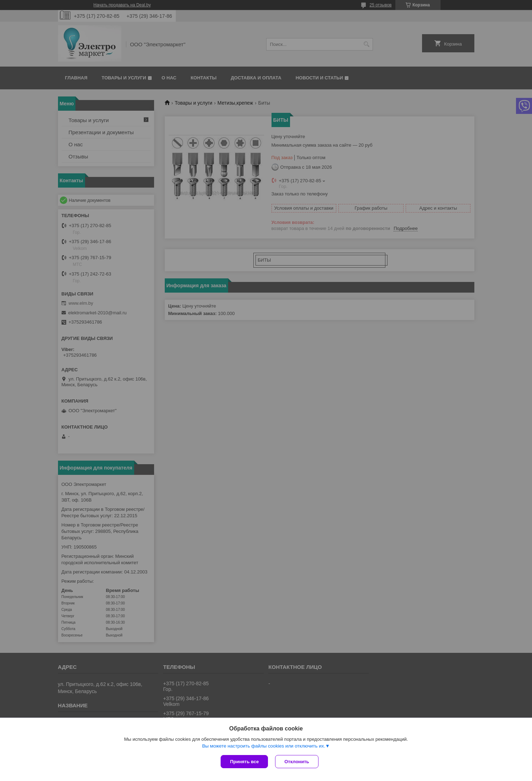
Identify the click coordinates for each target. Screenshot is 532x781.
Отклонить (297, 762)
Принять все (244, 762)
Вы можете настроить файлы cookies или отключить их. (264, 746)
